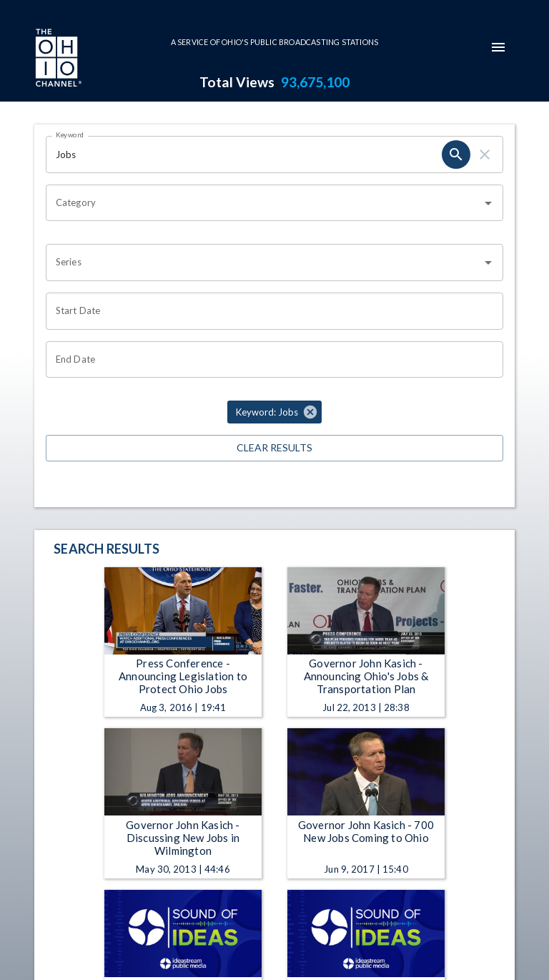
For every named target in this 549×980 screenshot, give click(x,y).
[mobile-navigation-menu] (498, 47)
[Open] (488, 203)
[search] (456, 155)
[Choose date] (269, 311)
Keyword (70, 134)
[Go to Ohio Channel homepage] (57, 59)
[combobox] (264, 203)
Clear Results (274, 448)
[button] (274, 412)
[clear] (485, 155)
